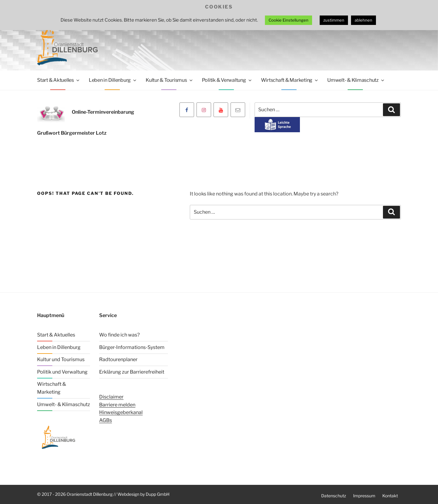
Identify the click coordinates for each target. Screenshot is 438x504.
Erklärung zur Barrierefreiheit (132, 372)
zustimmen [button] (334, 20)
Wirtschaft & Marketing (290, 80)
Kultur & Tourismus (170, 80)
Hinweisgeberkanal (121, 412)
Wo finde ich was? (119, 335)
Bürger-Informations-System (132, 347)
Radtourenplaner (118, 359)
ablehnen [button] (363, 20)
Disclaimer (111, 397)
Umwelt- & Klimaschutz (356, 80)
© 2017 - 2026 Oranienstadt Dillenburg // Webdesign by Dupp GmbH (103, 494)
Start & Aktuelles (59, 80)
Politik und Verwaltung (62, 372)
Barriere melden (117, 405)
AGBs (106, 420)
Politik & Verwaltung (227, 80)
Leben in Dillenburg (113, 80)
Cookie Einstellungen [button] (289, 20)
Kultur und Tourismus (61, 359)
